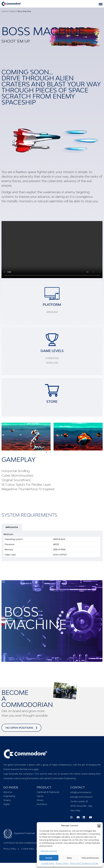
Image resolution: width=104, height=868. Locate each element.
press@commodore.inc (82, 797)
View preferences (90, 858)
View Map (75, 810)
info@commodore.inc (81, 792)
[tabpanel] (26, 437)
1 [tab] (46, 452)
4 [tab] (58, 452)
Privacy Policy (62, 863)
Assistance (42, 804)
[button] (99, 825)
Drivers (40, 800)
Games (40, 796)
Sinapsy (7, 800)
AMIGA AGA (12, 527)
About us (8, 792)
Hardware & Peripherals (48, 792)
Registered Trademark (19, 833)
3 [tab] (54, 452)
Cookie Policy (48, 863)
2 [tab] (50, 452)
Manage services (49, 851)
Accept (49, 858)
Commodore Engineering (63, 778)
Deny (69, 858)
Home (5, 11)
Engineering (9, 796)
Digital (6, 804)
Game (13, 11)
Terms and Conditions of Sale (84, 863)
